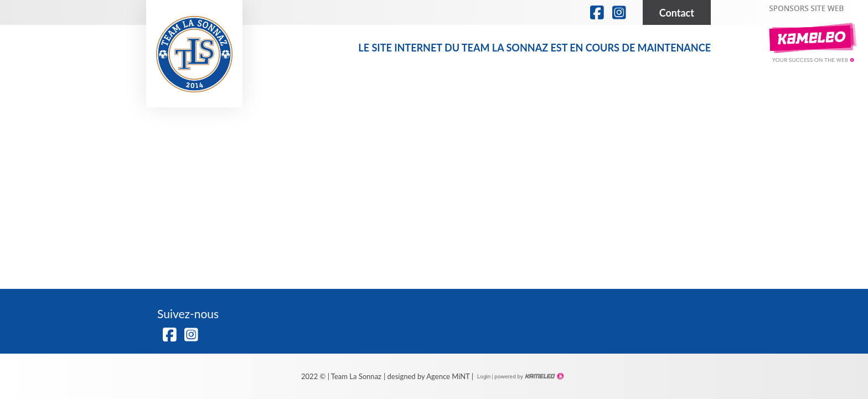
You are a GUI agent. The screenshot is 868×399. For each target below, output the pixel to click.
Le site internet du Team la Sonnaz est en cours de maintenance (534, 48)
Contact (677, 13)
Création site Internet (528, 376)
